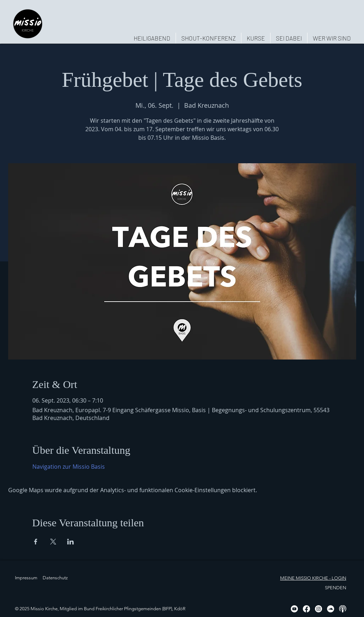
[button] (332, 38)
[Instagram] (318, 609)
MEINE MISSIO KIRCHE (304, 578)
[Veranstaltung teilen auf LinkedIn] (71, 542)
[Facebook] (306, 609)
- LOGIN (337, 578)
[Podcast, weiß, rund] (343, 609)
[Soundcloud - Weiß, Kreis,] (331, 609)
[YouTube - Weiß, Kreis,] (294, 609)
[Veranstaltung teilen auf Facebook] (36, 542)
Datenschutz (55, 578)
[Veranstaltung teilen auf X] (53, 542)
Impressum (26, 578)
